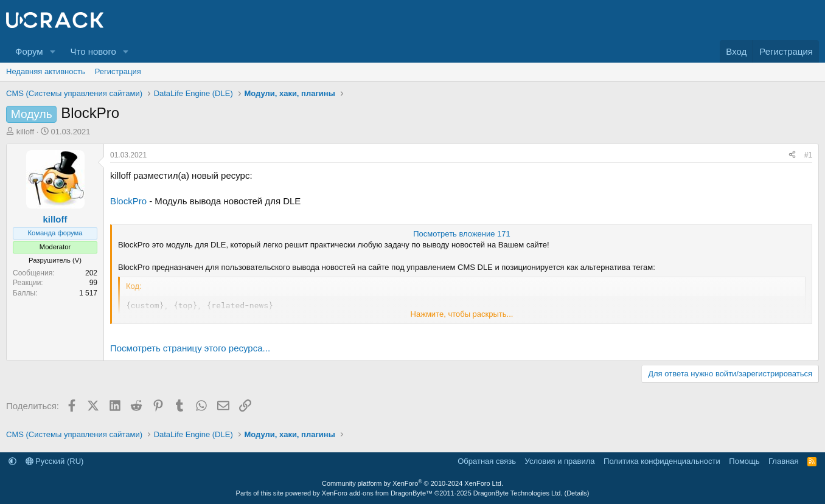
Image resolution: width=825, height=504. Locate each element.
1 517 (88, 293)
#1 (808, 155)
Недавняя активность (46, 71)
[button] (52, 51)
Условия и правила (560, 461)
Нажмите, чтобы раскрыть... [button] (462, 314)
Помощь (744, 461)
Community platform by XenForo (412, 483)
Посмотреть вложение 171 (462, 234)
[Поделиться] (792, 155)
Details (577, 493)
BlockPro (128, 201)
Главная (783, 461)
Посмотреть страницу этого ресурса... (190, 348)
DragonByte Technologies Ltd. (518, 493)
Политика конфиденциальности (662, 461)
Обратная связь (487, 461)
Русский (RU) (55, 461)
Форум (29, 51)
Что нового (93, 51)
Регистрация (118, 71)
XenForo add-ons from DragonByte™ (377, 493)
